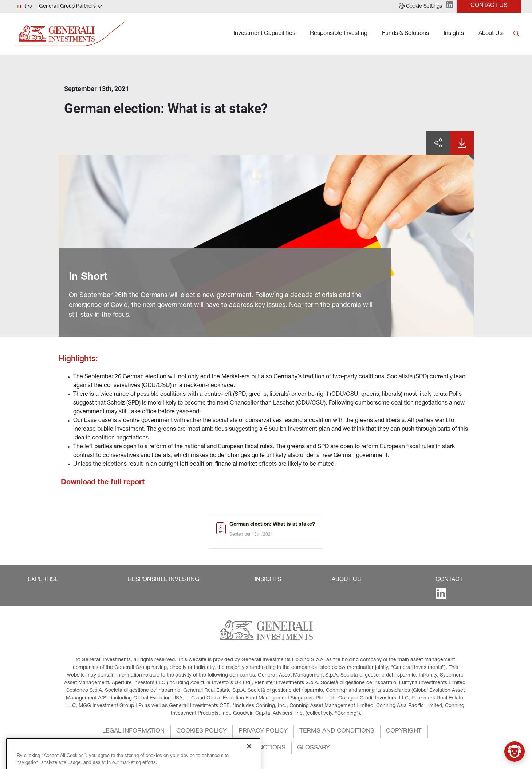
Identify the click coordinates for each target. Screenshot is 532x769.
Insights (454, 34)
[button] (421, 7)
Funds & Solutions (405, 34)
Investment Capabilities (264, 34)
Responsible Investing (339, 34)
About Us (490, 34)
